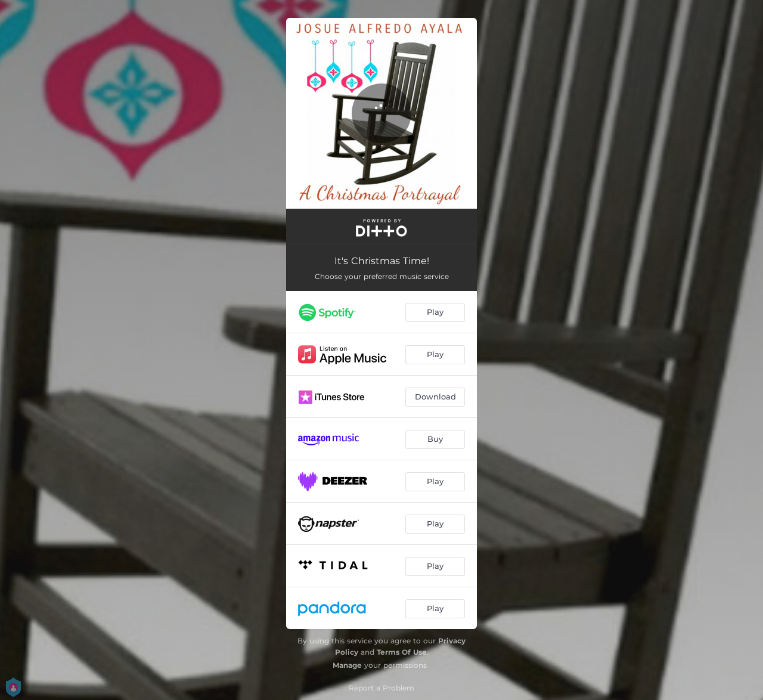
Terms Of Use (402, 652)
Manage (347, 665)
